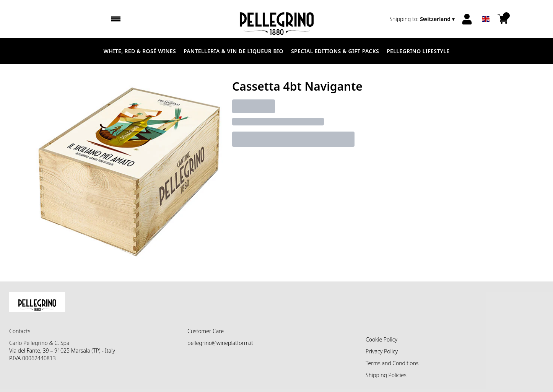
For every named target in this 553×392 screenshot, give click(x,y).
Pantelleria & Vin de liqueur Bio (233, 51)
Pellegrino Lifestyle (418, 51)
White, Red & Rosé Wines (140, 51)
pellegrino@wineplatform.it (220, 343)
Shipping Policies (386, 375)
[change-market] (423, 19)
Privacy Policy (382, 351)
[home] (276, 19)
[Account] (467, 19)
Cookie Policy (381, 339)
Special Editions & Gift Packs (335, 51)
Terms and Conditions (392, 363)
